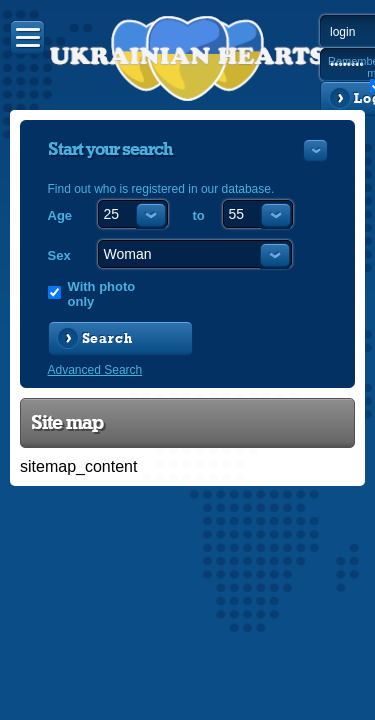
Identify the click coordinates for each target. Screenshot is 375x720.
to (199, 215)
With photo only (102, 294)
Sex (59, 255)
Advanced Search (95, 370)
